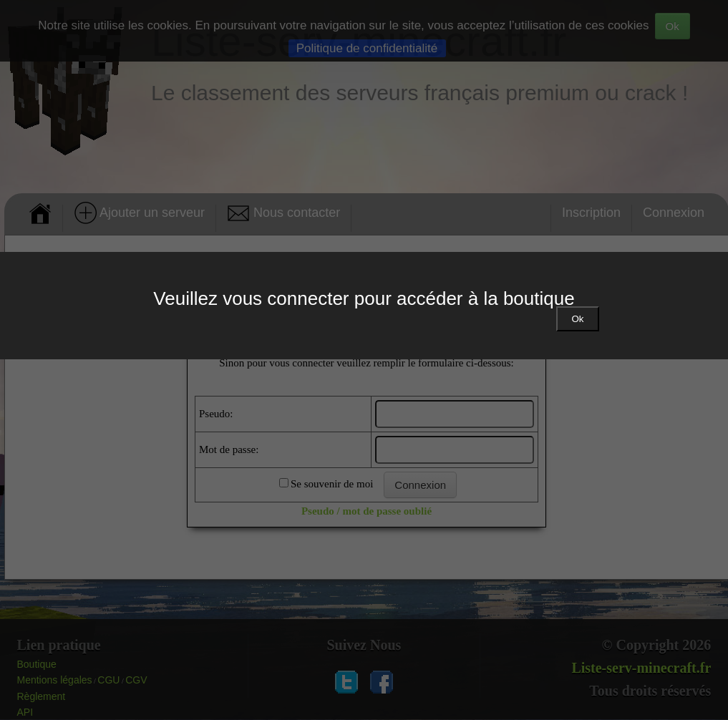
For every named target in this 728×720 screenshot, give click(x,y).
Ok (577, 319)
